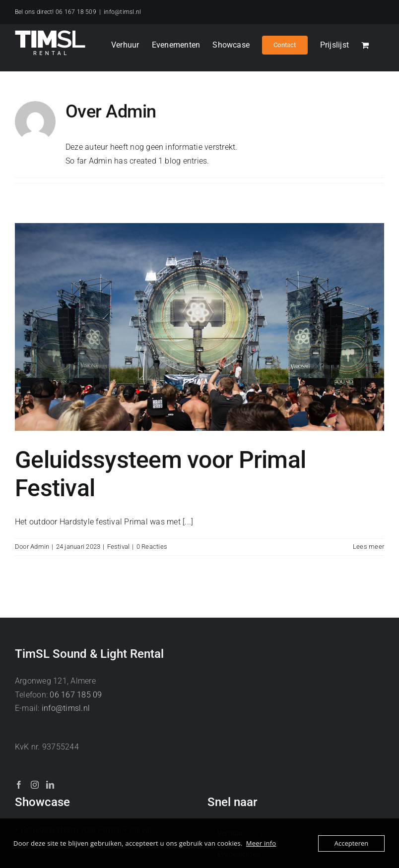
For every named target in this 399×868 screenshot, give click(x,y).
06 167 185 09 (76, 695)
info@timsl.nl (122, 12)
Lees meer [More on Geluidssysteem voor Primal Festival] (368, 547)
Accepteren (351, 843)
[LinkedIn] (50, 785)
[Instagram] (35, 785)
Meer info (261, 843)
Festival (119, 547)
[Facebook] (19, 785)
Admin (40, 547)
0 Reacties (152, 547)
